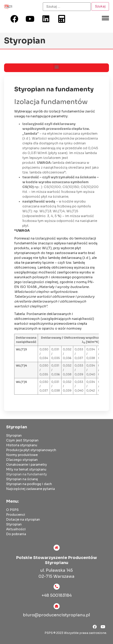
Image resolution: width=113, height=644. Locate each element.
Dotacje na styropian (23, 520)
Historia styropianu (22, 445)
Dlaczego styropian (22, 460)
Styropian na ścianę (22, 479)
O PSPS (12, 510)
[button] (56, 67)
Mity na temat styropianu (26, 469)
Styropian (14, 435)
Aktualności (16, 529)
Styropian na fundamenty (26, 474)
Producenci (16, 515)
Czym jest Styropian (22, 440)
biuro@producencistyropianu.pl (56, 615)
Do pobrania (16, 534)
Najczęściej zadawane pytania (30, 489)
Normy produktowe (22, 455)
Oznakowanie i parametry (26, 465)
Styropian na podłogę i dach (29, 484)
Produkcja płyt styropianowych (31, 450)
